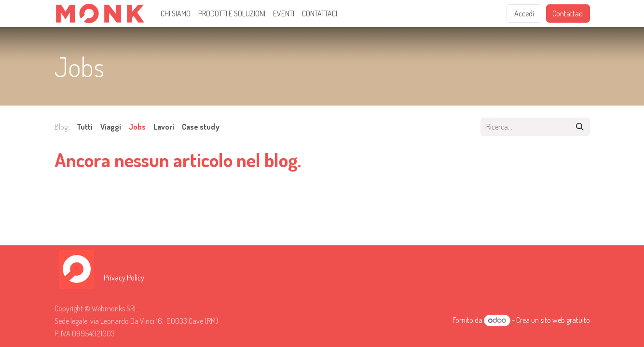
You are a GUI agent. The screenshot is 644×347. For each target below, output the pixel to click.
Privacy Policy (124, 278)
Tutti (85, 127)
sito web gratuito (565, 320)
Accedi (524, 13)
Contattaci (568, 13)
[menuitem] (176, 13)
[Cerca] (580, 127)
